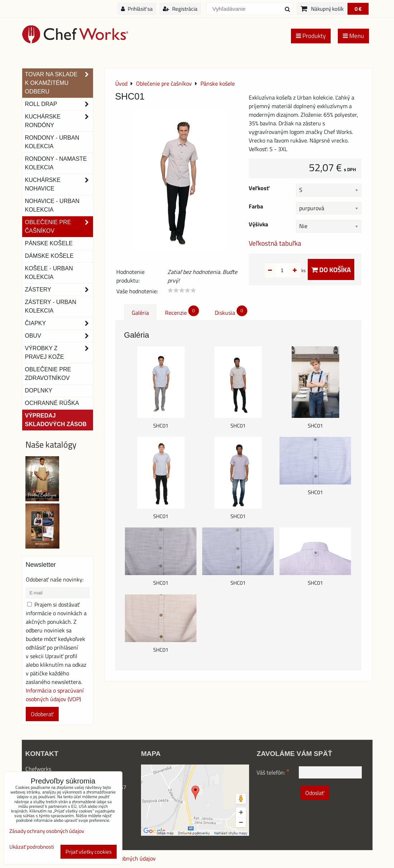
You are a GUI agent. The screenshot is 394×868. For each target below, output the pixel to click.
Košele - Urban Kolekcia (49, 273)
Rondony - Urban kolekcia (52, 142)
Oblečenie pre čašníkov (59, 227)
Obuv (59, 336)
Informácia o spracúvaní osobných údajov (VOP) (55, 695)
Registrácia (180, 9)
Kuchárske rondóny (59, 121)
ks (292, 270)
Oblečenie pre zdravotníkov (48, 374)
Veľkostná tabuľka (275, 243)
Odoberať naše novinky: (55, 579)
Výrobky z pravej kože (59, 353)
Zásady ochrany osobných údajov (47, 831)
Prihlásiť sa (137, 9)
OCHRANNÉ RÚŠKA (52, 403)
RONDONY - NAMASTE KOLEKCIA (56, 163)
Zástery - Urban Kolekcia (51, 306)
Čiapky (59, 323)
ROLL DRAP (59, 104)
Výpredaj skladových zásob (56, 420)
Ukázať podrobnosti (32, 847)
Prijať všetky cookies (89, 852)
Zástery (59, 290)
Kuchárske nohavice (59, 184)
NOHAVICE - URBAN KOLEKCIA (52, 205)
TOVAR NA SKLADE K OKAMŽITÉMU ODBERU (59, 83)
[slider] (182, 290)
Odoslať (315, 793)
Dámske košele (49, 256)
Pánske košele (49, 243)
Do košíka (331, 269)
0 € (358, 9)
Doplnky (39, 390)
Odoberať (42, 714)
